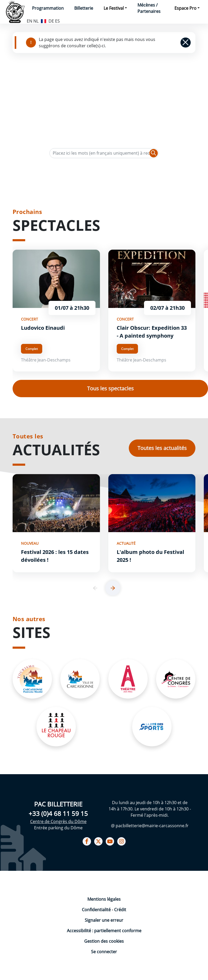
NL (36, 21)
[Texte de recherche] (104, 153)
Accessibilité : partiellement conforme (104, 931)
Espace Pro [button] (185, 8)
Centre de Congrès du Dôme (58, 821)
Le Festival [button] (114, 8)
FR (44, 20)
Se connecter (104, 952)
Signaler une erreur (104, 920)
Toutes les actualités (162, 448)
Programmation (48, 8)
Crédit (120, 910)
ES (57, 21)
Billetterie (84, 8)
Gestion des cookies (104, 941)
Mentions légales (104, 899)
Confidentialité (97, 910)
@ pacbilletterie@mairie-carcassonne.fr (150, 826)
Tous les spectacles (110, 388)
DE (51, 21)
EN (30, 21)
